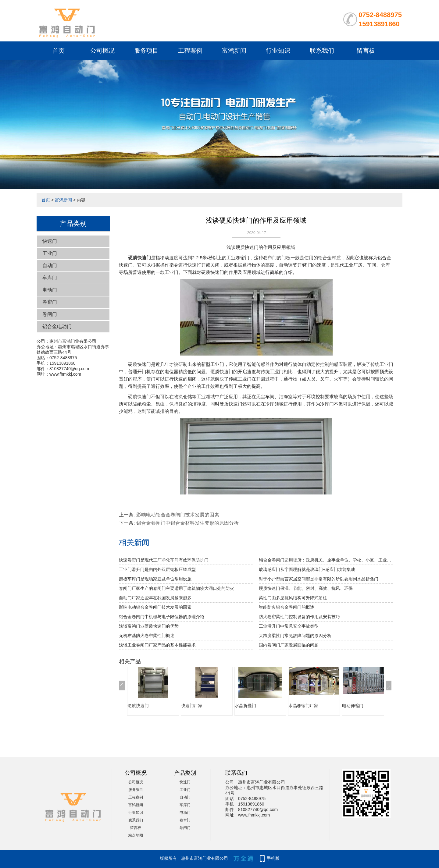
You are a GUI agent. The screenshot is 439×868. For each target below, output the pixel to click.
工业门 (50, 253)
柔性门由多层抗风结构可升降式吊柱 (293, 598)
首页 (59, 51)
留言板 (366, 51)
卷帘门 (50, 302)
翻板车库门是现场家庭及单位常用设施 (155, 579)
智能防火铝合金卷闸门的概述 (287, 607)
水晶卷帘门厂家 (303, 706)
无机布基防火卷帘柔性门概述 (147, 636)
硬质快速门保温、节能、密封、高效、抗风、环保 (306, 588)
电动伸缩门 (353, 706)
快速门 (50, 241)
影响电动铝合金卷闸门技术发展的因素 (178, 515)
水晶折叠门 (245, 706)
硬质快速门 (138, 706)
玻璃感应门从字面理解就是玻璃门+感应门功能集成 (307, 569)
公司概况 (102, 51)
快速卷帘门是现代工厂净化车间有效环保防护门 (164, 560)
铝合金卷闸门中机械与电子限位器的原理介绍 (162, 617)
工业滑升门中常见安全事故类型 (289, 626)
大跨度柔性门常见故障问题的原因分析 (295, 636)
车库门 (50, 278)
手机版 (273, 858)
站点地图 (136, 835)
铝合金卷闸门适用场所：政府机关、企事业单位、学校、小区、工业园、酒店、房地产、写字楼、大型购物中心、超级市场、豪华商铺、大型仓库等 (326, 560)
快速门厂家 (192, 706)
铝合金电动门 (57, 326)
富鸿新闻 (234, 51)
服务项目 (146, 51)
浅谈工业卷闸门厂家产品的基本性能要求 (157, 645)
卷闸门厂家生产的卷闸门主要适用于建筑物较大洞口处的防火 (177, 588)
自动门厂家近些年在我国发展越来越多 (155, 598)
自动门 (50, 266)
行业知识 (278, 51)
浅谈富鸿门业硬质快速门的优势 (149, 626)
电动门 (50, 290)
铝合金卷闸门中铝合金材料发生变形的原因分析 (187, 523)
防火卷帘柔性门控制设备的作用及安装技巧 (299, 617)
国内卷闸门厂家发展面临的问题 (289, 645)
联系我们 (322, 51)
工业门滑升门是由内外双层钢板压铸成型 (157, 569)
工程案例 (190, 51)
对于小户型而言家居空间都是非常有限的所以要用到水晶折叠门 (319, 579)
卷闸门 (50, 314)
